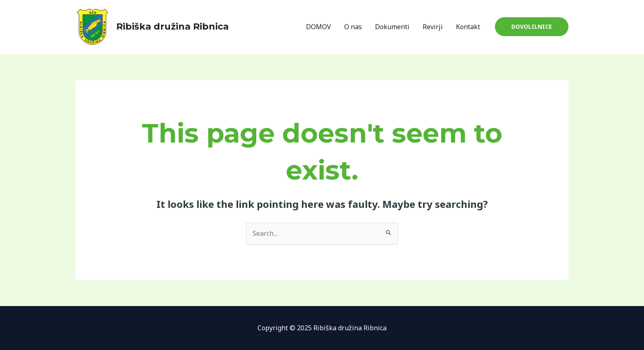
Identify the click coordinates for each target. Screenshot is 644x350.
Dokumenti (392, 27)
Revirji (433, 27)
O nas (353, 27)
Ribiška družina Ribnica (172, 26)
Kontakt (468, 27)
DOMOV (319, 27)
